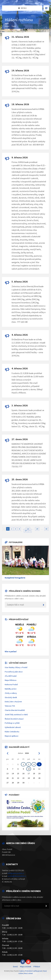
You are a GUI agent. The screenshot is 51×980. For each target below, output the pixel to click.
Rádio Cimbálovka (12, 732)
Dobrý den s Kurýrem (13, 702)
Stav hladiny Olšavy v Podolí (16, 667)
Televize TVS (10, 706)
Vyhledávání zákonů (13, 727)
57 (26, 531)
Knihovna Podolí (11, 684)
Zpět (14, 26)
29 (37, 529)
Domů (7, 26)
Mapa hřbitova (11, 680)
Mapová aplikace (12, 736)
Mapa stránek (26, 967)
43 (46, 529)
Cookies (22, 971)
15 (28, 529)
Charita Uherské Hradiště (15, 710)
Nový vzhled (28, 973)
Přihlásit (37, 967)
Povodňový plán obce (14, 672)
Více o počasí (11, 651)
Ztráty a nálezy (11, 693)
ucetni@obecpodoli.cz (17, 876)
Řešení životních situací (14, 719)
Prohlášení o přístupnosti (34, 971)
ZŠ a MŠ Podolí (11, 676)
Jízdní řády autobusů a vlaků (16, 715)
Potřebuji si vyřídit (12, 723)
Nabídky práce (11, 689)
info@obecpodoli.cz (16, 873)
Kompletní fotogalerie (15, 578)
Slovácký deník (11, 697)
